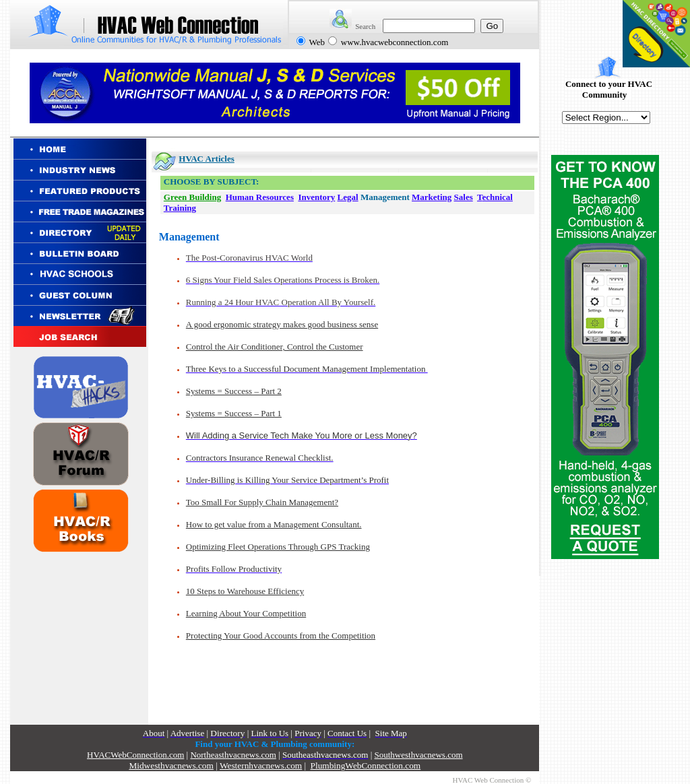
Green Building (192, 197)
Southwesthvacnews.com (419, 755)
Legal (348, 197)
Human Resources (260, 197)
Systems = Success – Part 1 (234, 413)
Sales (464, 197)
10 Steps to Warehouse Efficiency (245, 591)
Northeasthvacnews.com (233, 755)
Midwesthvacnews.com (171, 765)
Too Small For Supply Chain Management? (262, 502)
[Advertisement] (82, 643)
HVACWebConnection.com (135, 755)
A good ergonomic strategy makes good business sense (282, 324)
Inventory (316, 197)
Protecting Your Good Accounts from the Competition (281, 635)
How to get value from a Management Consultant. (274, 524)
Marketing (432, 197)
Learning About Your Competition (246, 613)
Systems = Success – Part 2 (234, 391)
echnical (497, 197)
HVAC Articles (206, 159)
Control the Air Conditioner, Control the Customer (275, 347)
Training (180, 208)
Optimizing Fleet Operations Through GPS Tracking (278, 547)
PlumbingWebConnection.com (366, 765)
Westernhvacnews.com (261, 765)
